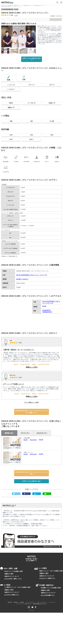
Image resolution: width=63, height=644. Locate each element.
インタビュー (56, 19)
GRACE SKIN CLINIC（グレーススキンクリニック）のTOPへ (31, 498)
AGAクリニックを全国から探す (13, 604)
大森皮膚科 (27, 461)
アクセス (32, 19)
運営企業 (10, 638)
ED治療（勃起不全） (47, 618)
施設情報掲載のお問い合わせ (40, 639)
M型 (11, 134)
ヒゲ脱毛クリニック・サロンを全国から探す (17, 623)
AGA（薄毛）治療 (10, 599)
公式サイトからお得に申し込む (31, 58)
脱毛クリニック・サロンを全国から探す (52, 603)
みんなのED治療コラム (47, 631)
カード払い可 (31, 111)
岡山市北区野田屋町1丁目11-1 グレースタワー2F (32, 293)
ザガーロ (52, 88)
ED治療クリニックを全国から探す (50, 623)
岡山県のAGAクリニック (26, 6)
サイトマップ (52, 638)
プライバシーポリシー (42, 638)
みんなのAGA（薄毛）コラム (13, 612)
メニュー (7, 19)
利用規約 (16, 638)
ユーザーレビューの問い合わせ (24, 639)
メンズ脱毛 (43, 598)
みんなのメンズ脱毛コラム (48, 611)
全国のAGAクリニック (17, 6)
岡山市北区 (34, 463)
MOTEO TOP (4, 6)
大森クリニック (28, 475)
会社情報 (22, 638)
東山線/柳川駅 (46, 329)
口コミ (44, 19)
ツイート (16, 523)
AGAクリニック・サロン (8, 8)
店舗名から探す (9, 606)
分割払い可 (52, 111)
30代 (31, 149)
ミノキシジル (11, 88)
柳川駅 (17, 8)
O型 (31, 134)
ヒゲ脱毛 (6, 618)
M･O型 (52, 134)
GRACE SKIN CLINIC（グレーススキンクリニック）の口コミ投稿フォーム (31, 433)
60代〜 (31, 156)
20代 (11, 149)
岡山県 (26, 463)
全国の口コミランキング (11, 609)
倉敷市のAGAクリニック (36, 6)
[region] (18, 50)
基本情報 (19, 19)
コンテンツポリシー (30, 638)
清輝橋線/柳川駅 (47, 330)
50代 (11, 156)
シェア (26, 523)
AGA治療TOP (10, 6)
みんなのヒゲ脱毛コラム (11, 631)
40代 (52, 149)
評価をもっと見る (31, 386)
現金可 (11, 111)
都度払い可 (11, 118)
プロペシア (31, 88)
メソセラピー (11, 95)
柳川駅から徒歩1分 (22, 297)
